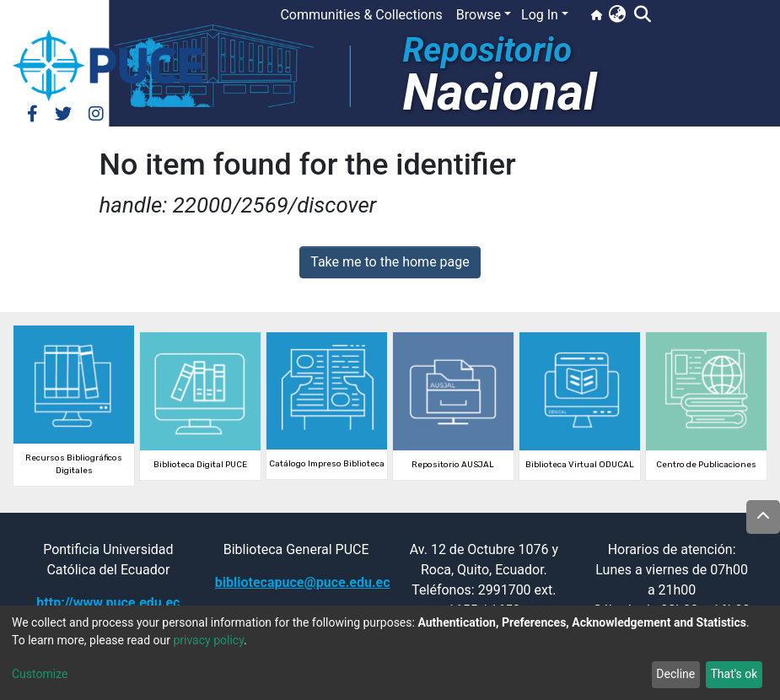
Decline (675, 674)
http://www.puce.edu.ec (108, 603)
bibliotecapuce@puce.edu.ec (303, 582)
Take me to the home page (390, 262)
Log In (540, 15)
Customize (40, 674)
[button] (617, 15)
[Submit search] (642, 15)
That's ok (734, 674)
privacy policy (208, 640)
